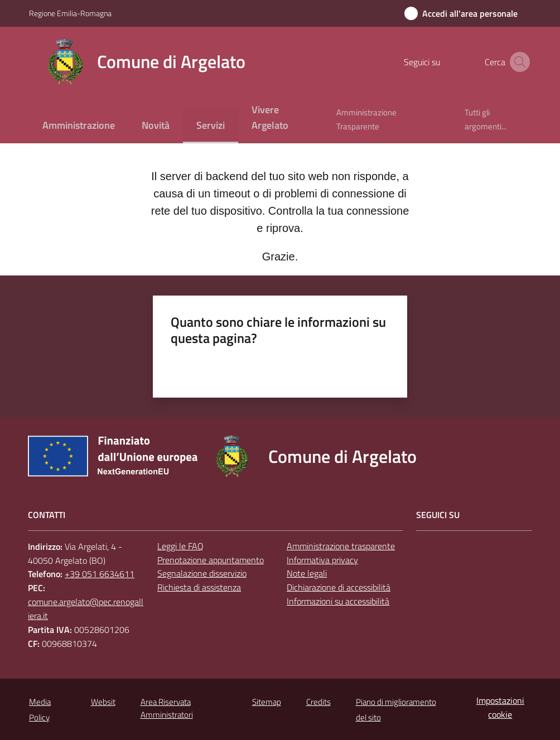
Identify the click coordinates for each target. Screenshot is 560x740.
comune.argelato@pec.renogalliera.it (86, 609)
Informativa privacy (322, 560)
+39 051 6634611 (100, 574)
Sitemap (267, 702)
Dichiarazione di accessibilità (339, 587)
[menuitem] (79, 126)
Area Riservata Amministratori (167, 708)
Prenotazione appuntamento (211, 560)
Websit (103, 702)
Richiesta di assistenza (199, 587)
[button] (518, 62)
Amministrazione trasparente (341, 546)
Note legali (307, 573)
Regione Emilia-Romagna (70, 13)
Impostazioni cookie (500, 707)
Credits (318, 702)
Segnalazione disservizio (202, 573)
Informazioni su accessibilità (338, 601)
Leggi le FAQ (180, 546)
